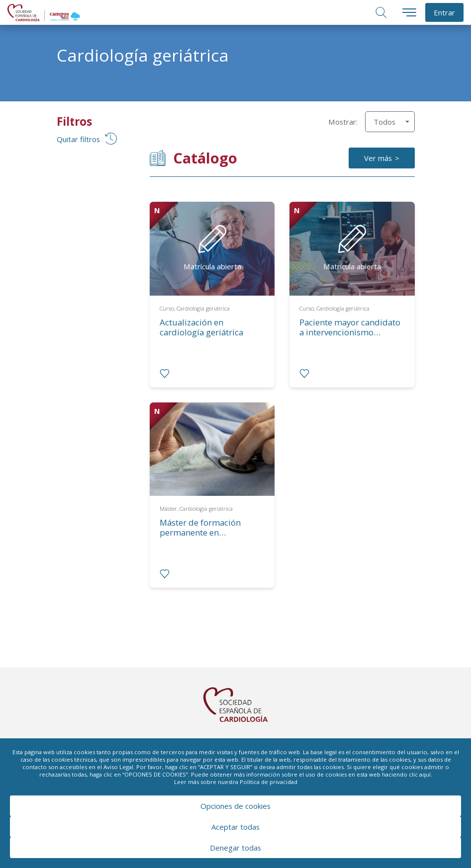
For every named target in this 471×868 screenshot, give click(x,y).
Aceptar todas (235, 827)
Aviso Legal (118, 767)
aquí (425, 774)
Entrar (444, 12)
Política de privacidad (269, 782)
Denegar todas (235, 848)
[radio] (165, 374)
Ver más (378, 158)
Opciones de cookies (235, 806)
